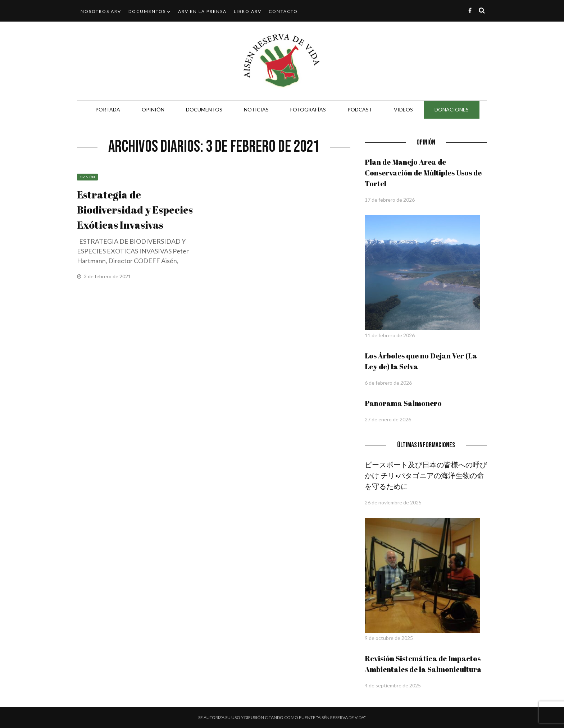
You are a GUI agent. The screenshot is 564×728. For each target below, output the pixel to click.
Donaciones (452, 109)
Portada (108, 109)
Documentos (147, 11)
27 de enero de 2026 (388, 419)
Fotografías (308, 109)
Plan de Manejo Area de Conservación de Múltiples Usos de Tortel (423, 173)
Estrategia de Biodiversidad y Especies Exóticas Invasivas (135, 210)
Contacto (283, 11)
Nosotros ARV (101, 11)
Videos (403, 109)
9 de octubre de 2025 (389, 638)
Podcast (360, 109)
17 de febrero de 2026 (390, 200)
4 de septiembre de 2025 (393, 685)
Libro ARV (248, 11)
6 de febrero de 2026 (388, 383)
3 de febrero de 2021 (108, 276)
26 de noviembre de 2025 (393, 502)
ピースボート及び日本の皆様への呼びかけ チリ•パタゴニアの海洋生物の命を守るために (426, 475)
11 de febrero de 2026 (390, 335)
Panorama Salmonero (403, 403)
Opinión (153, 109)
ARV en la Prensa (202, 11)
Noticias (256, 109)
